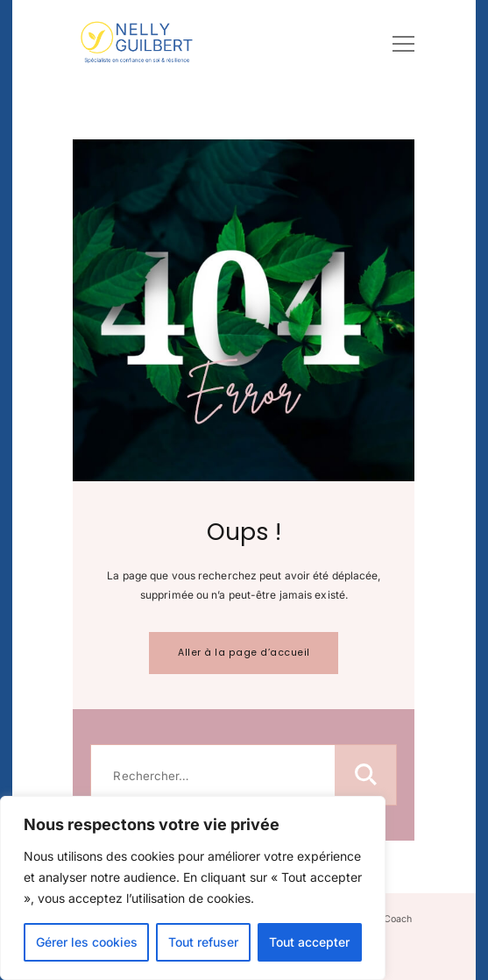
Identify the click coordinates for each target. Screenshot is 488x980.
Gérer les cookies (87, 942)
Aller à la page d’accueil (244, 653)
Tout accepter (309, 942)
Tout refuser (203, 942)
